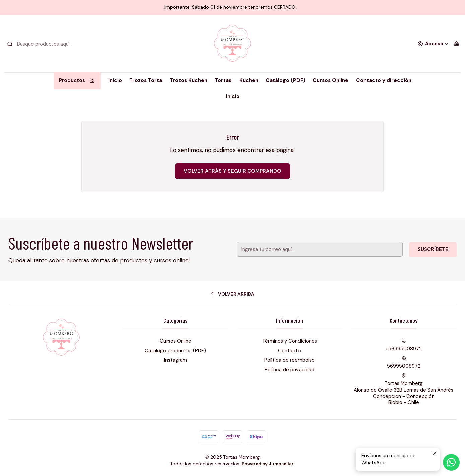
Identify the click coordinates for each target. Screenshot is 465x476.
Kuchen (249, 80)
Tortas (223, 80)
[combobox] (41, 44)
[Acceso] (433, 44)
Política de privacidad (289, 370)
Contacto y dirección (384, 80)
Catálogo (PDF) (285, 80)
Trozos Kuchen (188, 80)
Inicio (115, 80)
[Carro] (456, 44)
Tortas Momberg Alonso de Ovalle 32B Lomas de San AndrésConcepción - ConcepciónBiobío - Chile (404, 390)
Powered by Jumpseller (268, 464)
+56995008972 (404, 345)
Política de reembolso (289, 360)
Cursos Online (330, 80)
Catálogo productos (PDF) (175, 351)
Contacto (289, 351)
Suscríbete (423, 250)
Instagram (176, 360)
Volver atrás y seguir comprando (232, 171)
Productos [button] (77, 80)
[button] (233, 294)
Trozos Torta (146, 80)
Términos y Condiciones (290, 341)
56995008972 (404, 363)
